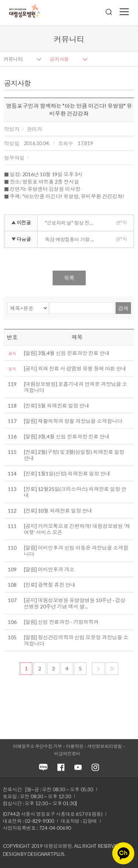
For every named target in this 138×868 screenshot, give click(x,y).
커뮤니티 (13, 59)
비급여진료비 (68, 754)
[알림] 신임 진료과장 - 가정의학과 (61, 622)
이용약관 (75, 746)
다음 (98, 669)
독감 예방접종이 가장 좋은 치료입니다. (73, 239)
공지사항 (59, 59)
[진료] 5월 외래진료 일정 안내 (57, 406)
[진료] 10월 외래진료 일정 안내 (58, 511)
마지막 (112, 669)
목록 (69, 278)
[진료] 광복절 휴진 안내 (50, 585)
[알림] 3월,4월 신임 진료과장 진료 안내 (67, 353)
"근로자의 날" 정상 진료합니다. (73, 223)
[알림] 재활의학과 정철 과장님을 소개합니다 (73, 421)
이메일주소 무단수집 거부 (37, 746)
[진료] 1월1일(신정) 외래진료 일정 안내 (67, 473)
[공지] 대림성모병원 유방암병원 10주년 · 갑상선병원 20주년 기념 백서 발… (75, 603)
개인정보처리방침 (105, 746)
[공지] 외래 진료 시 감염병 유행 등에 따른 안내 (75, 368)
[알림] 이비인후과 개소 (49, 569)
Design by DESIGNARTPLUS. (34, 854)
